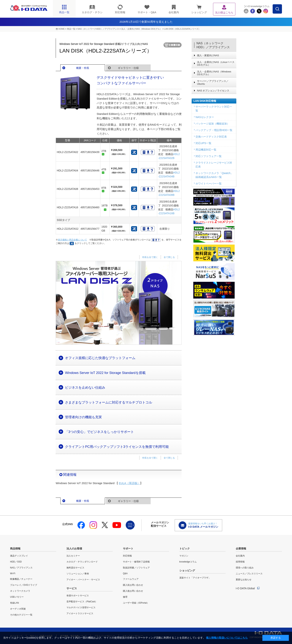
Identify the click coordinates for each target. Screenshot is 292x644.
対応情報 (127, 556)
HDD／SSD (16, 562)
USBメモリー (17, 597)
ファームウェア (131, 579)
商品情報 (15, 549)
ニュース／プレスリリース (249, 574)
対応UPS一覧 (203, 143)
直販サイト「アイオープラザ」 (195, 578)
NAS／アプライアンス (21, 568)
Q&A (125, 573)
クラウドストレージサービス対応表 (214, 165)
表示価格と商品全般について (72, 240)
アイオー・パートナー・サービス (83, 580)
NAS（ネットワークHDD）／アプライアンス (213, 45)
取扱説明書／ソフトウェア (136, 568)
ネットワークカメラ (20, 591)
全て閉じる (169, 257)
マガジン (184, 556)
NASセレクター (205, 117)
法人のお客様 (74, 549)
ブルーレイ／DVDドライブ (24, 585)
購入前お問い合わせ (133, 585)
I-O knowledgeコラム (258, 6)
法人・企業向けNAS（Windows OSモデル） (142, 29)
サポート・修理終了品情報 (136, 562)
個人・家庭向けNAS (208, 55)
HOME (62, 29)
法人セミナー (73, 556)
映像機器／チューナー (21, 579)
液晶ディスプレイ (19, 556)
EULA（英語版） (129, 483)
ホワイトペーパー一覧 (209, 184)
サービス (72, 588)
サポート (128, 549)
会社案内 (240, 556)
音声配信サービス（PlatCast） (82, 602)
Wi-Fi (13, 573)
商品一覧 (71, 29)
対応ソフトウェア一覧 (209, 156)
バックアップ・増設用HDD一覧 (214, 130)
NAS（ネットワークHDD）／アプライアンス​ (98, 29)
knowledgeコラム (188, 562)
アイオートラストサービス (80, 613)
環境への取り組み (245, 568)
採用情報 (240, 562)
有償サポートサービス (78, 596)
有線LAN (14, 603)
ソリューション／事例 (78, 574)
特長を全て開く (150, 257)
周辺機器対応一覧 (206, 150)
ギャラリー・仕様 (128, 68)
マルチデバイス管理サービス (81, 608)
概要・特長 (83, 68)
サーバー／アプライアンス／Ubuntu (213, 82)
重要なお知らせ (244, 580)
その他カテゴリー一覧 (21, 615)
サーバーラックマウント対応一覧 (214, 109)
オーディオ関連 (18, 609)
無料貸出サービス (75, 568)
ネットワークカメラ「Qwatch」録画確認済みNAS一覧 (214, 175)
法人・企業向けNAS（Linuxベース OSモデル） (216, 63)
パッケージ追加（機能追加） (212, 124)
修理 (125, 597)
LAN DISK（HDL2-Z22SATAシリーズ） (182, 29)
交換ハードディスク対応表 (211, 137)
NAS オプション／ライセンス (213, 91)
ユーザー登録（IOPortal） (136, 603)
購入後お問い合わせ (133, 591)
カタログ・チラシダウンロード (82, 562)
